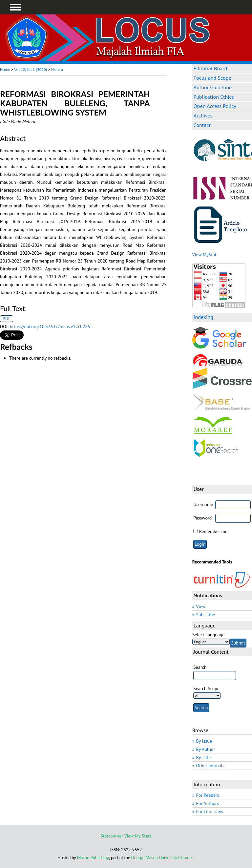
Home (5, 69)
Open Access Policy (215, 106)
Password (202, 518)
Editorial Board (210, 68)
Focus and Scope (212, 78)
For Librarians (210, 812)
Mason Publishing (93, 858)
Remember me (213, 531)
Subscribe (205, 615)
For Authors (207, 803)
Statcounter (112, 836)
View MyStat (204, 255)
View (201, 606)
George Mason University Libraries (162, 858)
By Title (203, 757)
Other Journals (210, 766)
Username (203, 504)
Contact (202, 125)
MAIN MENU (15, 7)
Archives (203, 116)
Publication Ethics (214, 97)
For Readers (207, 795)
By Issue (204, 741)
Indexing (203, 317)
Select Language (209, 635)
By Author (205, 749)
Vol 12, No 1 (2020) (31, 69)
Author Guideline (213, 87)
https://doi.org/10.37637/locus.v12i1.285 (50, 327)
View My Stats (138, 836)
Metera (57, 69)
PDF (7, 319)
